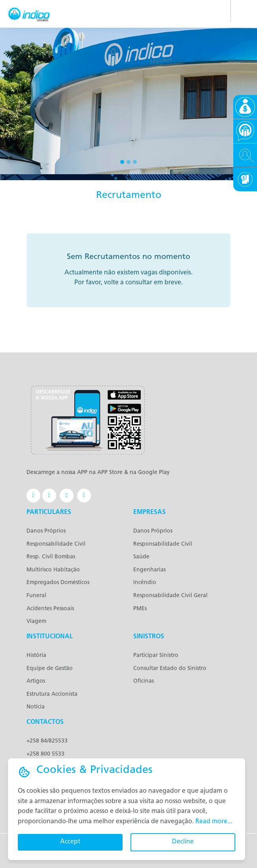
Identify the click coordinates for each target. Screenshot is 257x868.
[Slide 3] (135, 162)
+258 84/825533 (47, 741)
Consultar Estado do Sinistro (170, 669)
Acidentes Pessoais (50, 609)
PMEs (140, 609)
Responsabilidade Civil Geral (170, 596)
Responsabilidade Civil (56, 544)
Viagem (36, 621)
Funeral (36, 596)
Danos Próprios (46, 531)
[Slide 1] (122, 162)
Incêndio (145, 583)
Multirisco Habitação (53, 570)
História (36, 656)
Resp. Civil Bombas (51, 557)
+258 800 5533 (45, 754)
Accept (70, 842)
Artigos (36, 681)
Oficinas (144, 681)
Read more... (214, 822)
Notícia (36, 707)
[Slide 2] (128, 162)
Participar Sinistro (156, 656)
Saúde (141, 557)
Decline (183, 842)
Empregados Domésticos (58, 583)
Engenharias (149, 570)
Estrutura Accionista (52, 694)
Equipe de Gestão (50, 669)
